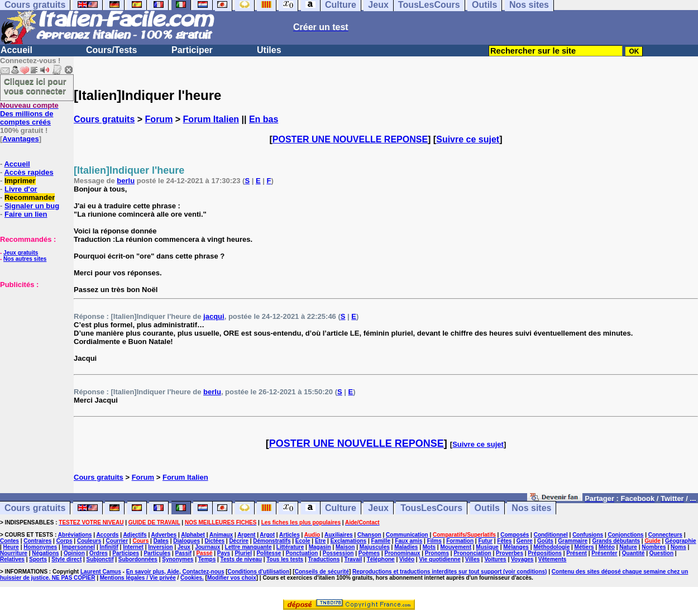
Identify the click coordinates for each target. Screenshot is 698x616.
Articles (290, 535)
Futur (485, 541)
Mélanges (516, 547)
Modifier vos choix (232, 578)
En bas (264, 119)
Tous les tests (285, 559)
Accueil (16, 50)
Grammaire (573, 541)
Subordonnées (138, 559)
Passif (183, 553)
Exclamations (348, 541)
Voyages (522, 559)
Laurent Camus (101, 572)
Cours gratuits (104, 119)
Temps (207, 559)
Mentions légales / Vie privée (138, 578)
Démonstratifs (272, 541)
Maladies (406, 547)
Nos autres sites (25, 259)
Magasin (320, 547)
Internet (133, 547)
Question (661, 553)
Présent (577, 553)
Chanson (369, 535)
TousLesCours (431, 508)
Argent (246, 535)
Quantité (634, 553)
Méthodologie (551, 547)
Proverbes (510, 553)
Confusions (588, 535)
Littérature (290, 547)
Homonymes (40, 547)
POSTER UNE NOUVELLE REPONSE (350, 139)
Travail (353, 559)
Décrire (238, 541)
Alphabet (193, 535)
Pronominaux (402, 553)
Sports (38, 559)
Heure (11, 547)
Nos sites (531, 508)
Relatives (12, 559)
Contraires (37, 541)
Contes (9, 541)
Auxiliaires (339, 535)
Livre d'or (21, 189)
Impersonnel (78, 547)
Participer (192, 50)
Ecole (303, 541)
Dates (161, 541)
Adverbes (164, 535)
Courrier (117, 541)
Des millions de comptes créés (29, 114)
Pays (224, 553)
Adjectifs (135, 535)
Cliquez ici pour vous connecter (35, 86)
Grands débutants (616, 541)
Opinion (74, 553)
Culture (341, 508)
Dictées (214, 541)
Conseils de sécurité (322, 572)
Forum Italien (211, 119)
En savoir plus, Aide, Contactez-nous (175, 572)
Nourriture (14, 553)
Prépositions (545, 553)
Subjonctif (100, 559)
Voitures (495, 559)
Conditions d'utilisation (259, 572)
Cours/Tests (111, 50)
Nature (628, 547)
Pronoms (437, 553)
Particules (157, 553)
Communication (407, 535)
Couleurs (89, 541)
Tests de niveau (241, 559)
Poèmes (369, 553)
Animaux (221, 535)
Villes (472, 559)
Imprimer (20, 181)
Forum (159, 119)
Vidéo (407, 559)
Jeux (378, 508)
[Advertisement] (34, 345)
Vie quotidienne (439, 559)
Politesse (269, 553)
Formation (460, 541)
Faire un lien (26, 214)
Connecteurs (665, 535)
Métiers (584, 547)
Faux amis (408, 541)
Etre (320, 541)
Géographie (681, 541)
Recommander (30, 197)
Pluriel (243, 553)
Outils (487, 508)
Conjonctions (626, 535)
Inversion (160, 547)
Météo (607, 547)
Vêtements (553, 559)
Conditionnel (551, 535)
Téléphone (381, 559)
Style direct (66, 559)
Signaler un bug (32, 206)
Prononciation (472, 553)
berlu (126, 181)
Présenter (604, 553)
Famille (381, 541)
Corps (64, 541)
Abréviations (75, 535)
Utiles (269, 50)
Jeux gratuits (21, 253)
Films (434, 541)
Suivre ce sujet (468, 139)
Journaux (207, 547)
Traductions (324, 559)
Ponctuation (302, 553)
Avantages (20, 139)
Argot (267, 535)
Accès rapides (28, 172)
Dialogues (187, 541)
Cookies (191, 578)
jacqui (214, 316)
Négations (45, 553)
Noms (678, 547)
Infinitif (109, 547)
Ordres (99, 553)
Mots (429, 547)
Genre (525, 541)
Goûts (545, 541)
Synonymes (178, 559)
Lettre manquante (248, 547)
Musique (487, 547)
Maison (345, 547)
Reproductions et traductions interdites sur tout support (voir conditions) (450, 572)
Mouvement (456, 547)
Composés (515, 535)
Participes (126, 553)
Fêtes (504, 541)
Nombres (654, 547)
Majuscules (375, 547)
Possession (338, 553)
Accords (107, 535)
